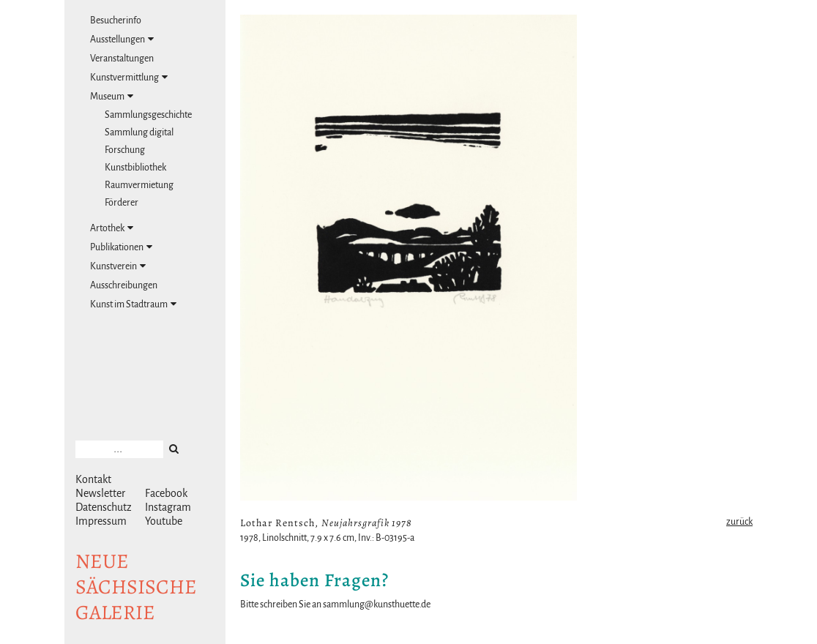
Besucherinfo (116, 20)
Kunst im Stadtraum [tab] (133, 304)
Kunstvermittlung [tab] (129, 77)
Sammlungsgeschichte (148, 115)
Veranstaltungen (122, 59)
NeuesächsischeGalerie (136, 587)
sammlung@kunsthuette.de (377, 604)
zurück (739, 522)
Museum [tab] (112, 96)
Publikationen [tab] (121, 247)
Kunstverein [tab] (118, 266)
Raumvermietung (139, 185)
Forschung (125, 150)
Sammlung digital (139, 132)
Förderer (122, 203)
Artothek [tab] (112, 228)
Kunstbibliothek (135, 168)
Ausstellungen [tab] (122, 39)
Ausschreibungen (124, 285)
